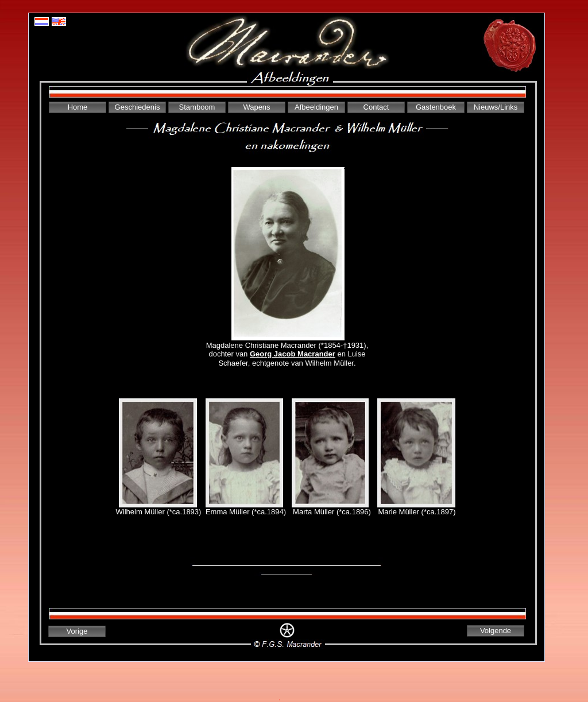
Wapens (256, 107)
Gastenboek (436, 107)
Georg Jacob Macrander (293, 354)
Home (78, 107)
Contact (376, 107)
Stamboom (197, 107)
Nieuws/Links (496, 107)
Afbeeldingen (316, 107)
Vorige (77, 631)
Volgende (496, 631)
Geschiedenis (138, 107)
